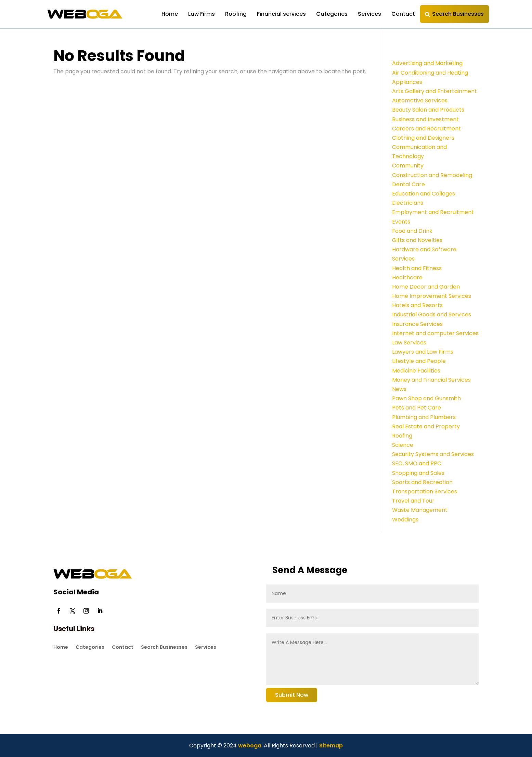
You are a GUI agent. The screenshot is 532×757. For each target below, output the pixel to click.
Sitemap (331, 746)
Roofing (236, 14)
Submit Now (292, 695)
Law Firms (202, 14)
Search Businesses (458, 14)
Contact (403, 14)
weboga (249, 746)
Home (170, 14)
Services (369, 14)
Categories (332, 14)
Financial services (281, 14)
